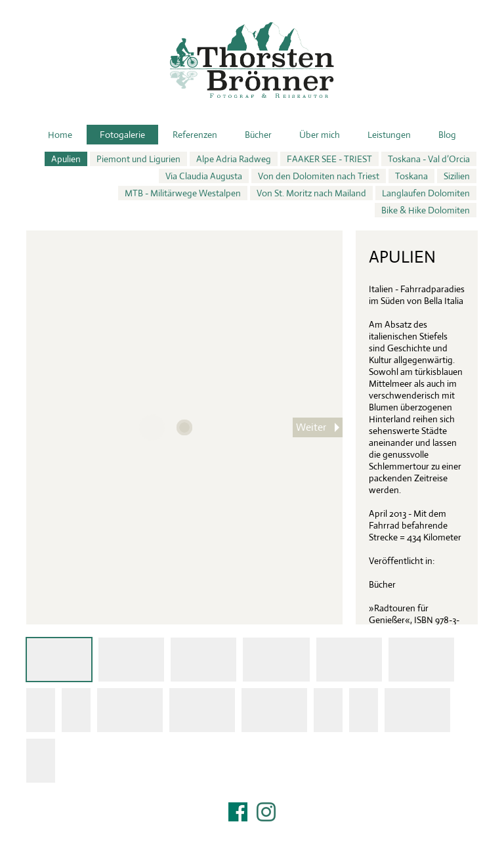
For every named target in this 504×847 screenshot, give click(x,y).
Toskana (411, 176)
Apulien (66, 159)
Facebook (238, 812)
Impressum (252, 829)
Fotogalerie (122, 135)
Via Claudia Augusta (204, 176)
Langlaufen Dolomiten (426, 193)
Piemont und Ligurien (138, 159)
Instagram (266, 812)
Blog (447, 135)
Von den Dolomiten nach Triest (319, 176)
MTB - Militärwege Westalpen (183, 193)
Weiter (311, 427)
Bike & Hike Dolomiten (426, 210)
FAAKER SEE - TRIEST (329, 159)
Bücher (258, 135)
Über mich (320, 135)
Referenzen (195, 135)
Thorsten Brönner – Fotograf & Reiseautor (252, 60)
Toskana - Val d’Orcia (429, 159)
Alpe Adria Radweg (234, 159)
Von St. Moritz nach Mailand (311, 193)
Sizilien (457, 176)
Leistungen (389, 135)
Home (60, 135)
